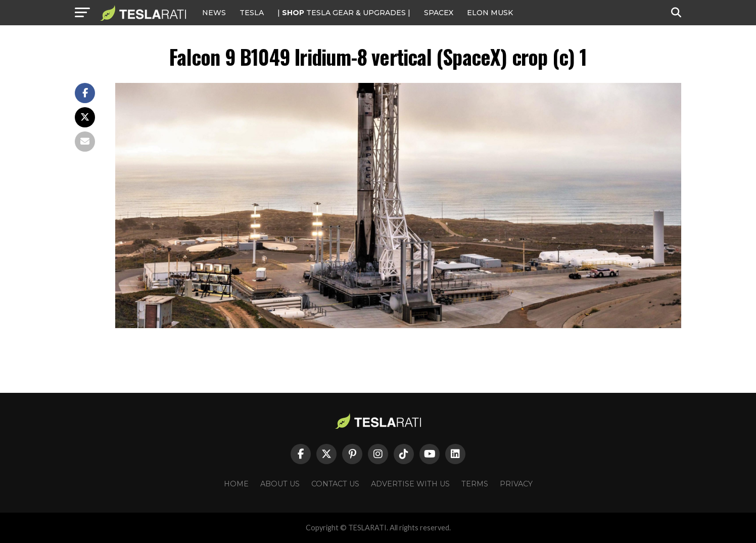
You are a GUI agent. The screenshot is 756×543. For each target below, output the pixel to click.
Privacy (516, 484)
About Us (280, 484)
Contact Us (335, 484)
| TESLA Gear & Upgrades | (344, 13)
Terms (475, 484)
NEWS (214, 13)
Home (236, 484)
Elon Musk (490, 13)
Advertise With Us (410, 484)
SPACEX (439, 13)
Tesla (252, 13)
